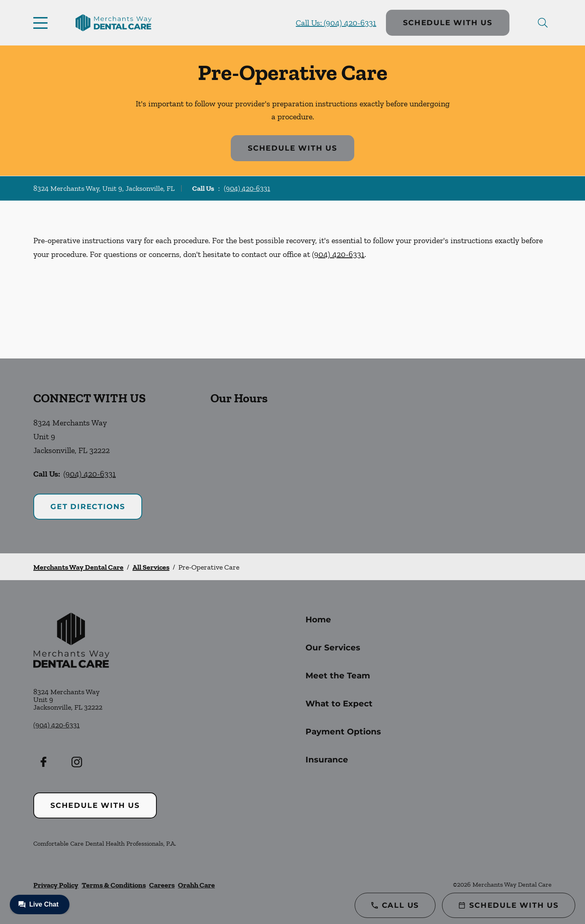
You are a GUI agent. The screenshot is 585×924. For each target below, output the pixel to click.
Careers (162, 885)
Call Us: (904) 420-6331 (336, 23)
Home (318, 620)
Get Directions (88, 507)
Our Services (333, 648)
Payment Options (343, 732)
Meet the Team (338, 676)
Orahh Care (196, 885)
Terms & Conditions (114, 885)
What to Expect (339, 704)
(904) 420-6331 (247, 188)
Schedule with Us (448, 23)
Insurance (327, 760)
